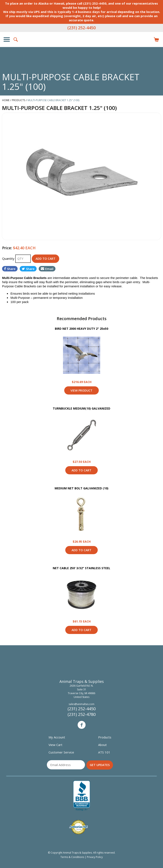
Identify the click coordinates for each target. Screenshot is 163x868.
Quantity (9, 258)
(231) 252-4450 (81, 28)
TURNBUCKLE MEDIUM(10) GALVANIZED (81, 408)
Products (105, 737)
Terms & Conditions (72, 857)
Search (16, 39)
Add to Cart (81, 470)
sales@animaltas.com (81, 704)
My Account (57, 737)
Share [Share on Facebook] (10, 269)
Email (47, 269)
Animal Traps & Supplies (82, 48)
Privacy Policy (95, 857)
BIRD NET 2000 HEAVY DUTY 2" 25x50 (81, 329)
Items (156, 39)
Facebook (82, 725)
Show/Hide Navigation (7, 39)
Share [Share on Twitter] (28, 269)
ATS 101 (104, 752)
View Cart (55, 745)
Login (147, 39)
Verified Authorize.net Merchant (78, 827)
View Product (82, 355)
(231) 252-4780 (82, 714)
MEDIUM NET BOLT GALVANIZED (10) (81, 488)
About (102, 745)
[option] (81, 176)
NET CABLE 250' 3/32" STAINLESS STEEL (81, 568)
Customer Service (61, 752)
